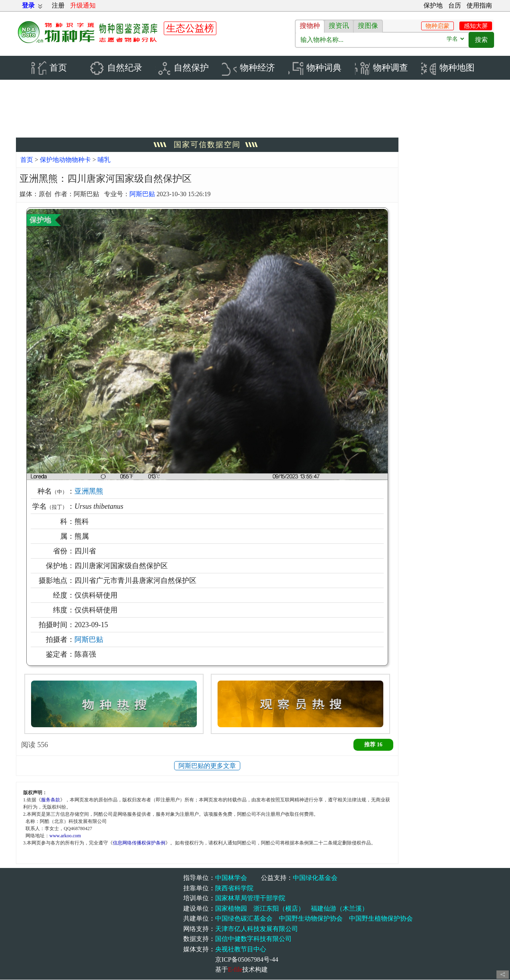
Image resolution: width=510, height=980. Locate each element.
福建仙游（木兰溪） (339, 909)
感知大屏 (476, 26)
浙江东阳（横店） (279, 909)
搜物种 (310, 26)
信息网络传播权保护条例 (139, 844)
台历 (455, 5)
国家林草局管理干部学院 (250, 899)
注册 (58, 5)
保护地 (433, 5)
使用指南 (479, 5)
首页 (27, 160)
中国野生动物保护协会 (311, 919)
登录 (28, 5)
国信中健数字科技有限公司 (253, 940)
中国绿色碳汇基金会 (244, 919)
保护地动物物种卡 (66, 160)
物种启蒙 (437, 26)
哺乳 (104, 160)
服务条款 (51, 801)
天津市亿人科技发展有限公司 (257, 929)
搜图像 (368, 26)
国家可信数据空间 (207, 145)
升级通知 (83, 5)
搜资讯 (339, 26)
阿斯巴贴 (142, 194)
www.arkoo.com (65, 836)
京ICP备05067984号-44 (247, 960)
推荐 (373, 745)
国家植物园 (231, 909)
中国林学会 (231, 878)
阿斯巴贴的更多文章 (207, 766)
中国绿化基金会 (315, 878)
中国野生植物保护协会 (381, 919)
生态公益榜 (190, 28)
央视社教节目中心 (241, 950)
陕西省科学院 (234, 888)
